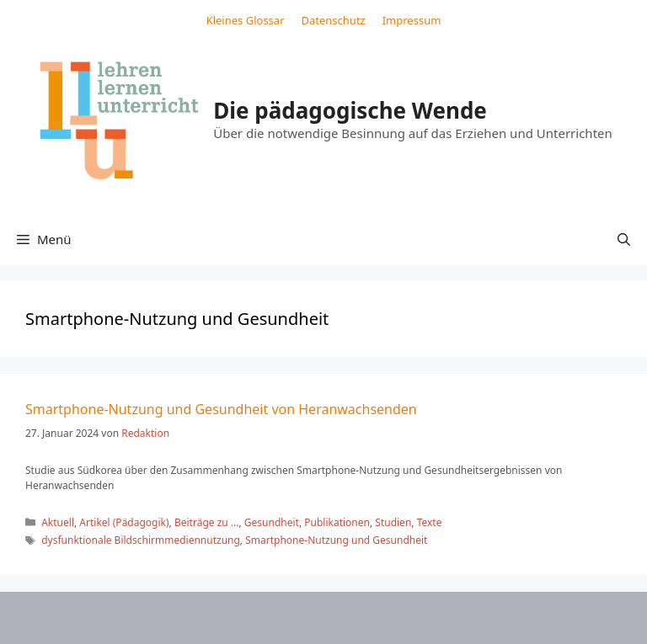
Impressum (412, 20)
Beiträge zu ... (207, 522)
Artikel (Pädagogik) (124, 522)
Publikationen (337, 522)
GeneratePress (461, 618)
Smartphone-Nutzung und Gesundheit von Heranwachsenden (221, 409)
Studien (393, 522)
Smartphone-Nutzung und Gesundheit (336, 540)
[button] (624, 239)
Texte (430, 522)
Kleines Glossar (246, 20)
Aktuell (58, 522)
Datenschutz (334, 20)
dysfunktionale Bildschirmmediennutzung (141, 540)
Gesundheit (272, 522)
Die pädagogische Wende (350, 110)
